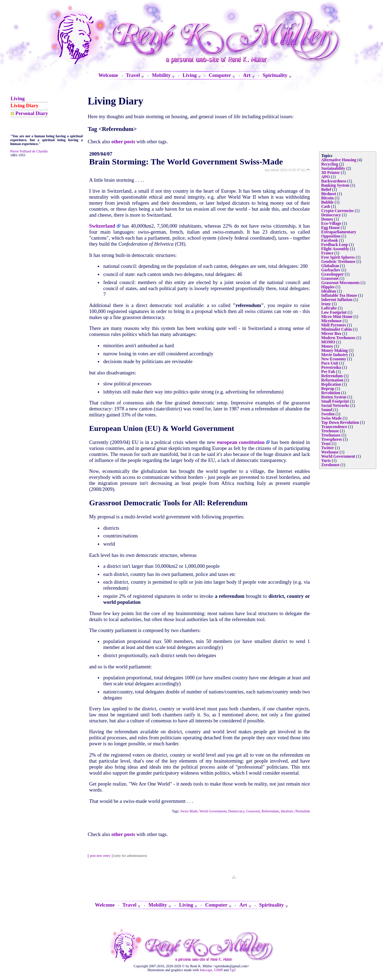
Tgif (232, 970)
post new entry (100, 856)
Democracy (236, 811)
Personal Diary (32, 113)
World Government (213, 811)
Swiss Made (189, 811)
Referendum (270, 811)
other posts (123, 142)
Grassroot (253, 811)
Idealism (287, 811)
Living (18, 98)
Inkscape (206, 970)
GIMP (218, 970)
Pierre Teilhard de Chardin (29, 151)
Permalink (303, 811)
